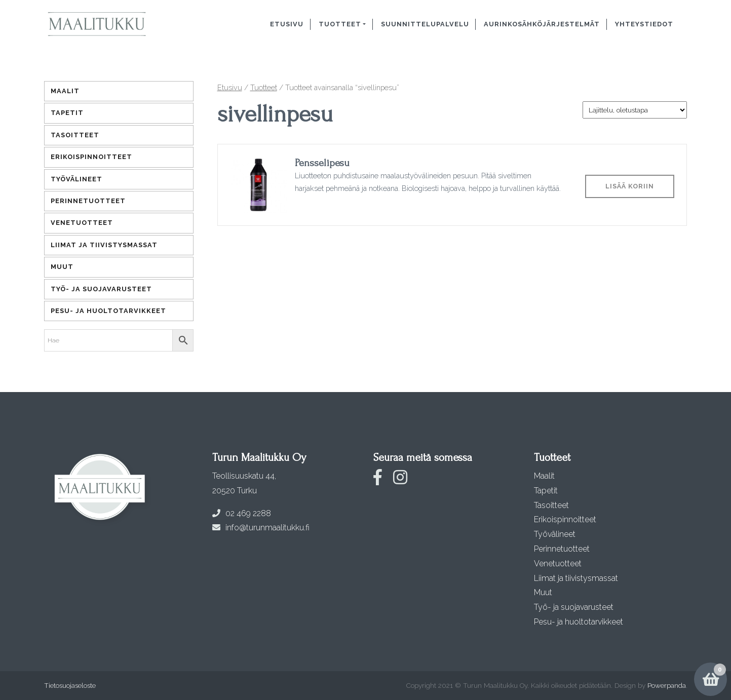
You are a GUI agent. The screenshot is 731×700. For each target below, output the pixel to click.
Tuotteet (340, 24)
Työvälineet (76, 179)
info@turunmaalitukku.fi (261, 528)
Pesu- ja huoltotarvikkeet (108, 311)
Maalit (65, 91)
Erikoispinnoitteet (91, 157)
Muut (62, 267)
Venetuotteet (82, 223)
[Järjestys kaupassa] (635, 110)
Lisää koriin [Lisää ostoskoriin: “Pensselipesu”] (630, 186)
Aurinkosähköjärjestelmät (542, 24)
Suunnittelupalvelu (425, 24)
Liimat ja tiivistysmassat (104, 245)
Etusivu (287, 24)
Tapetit (67, 113)
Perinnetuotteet (88, 201)
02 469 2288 (242, 513)
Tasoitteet (75, 135)
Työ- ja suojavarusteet (101, 289)
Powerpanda (667, 685)
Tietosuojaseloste (70, 685)
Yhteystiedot (644, 24)
